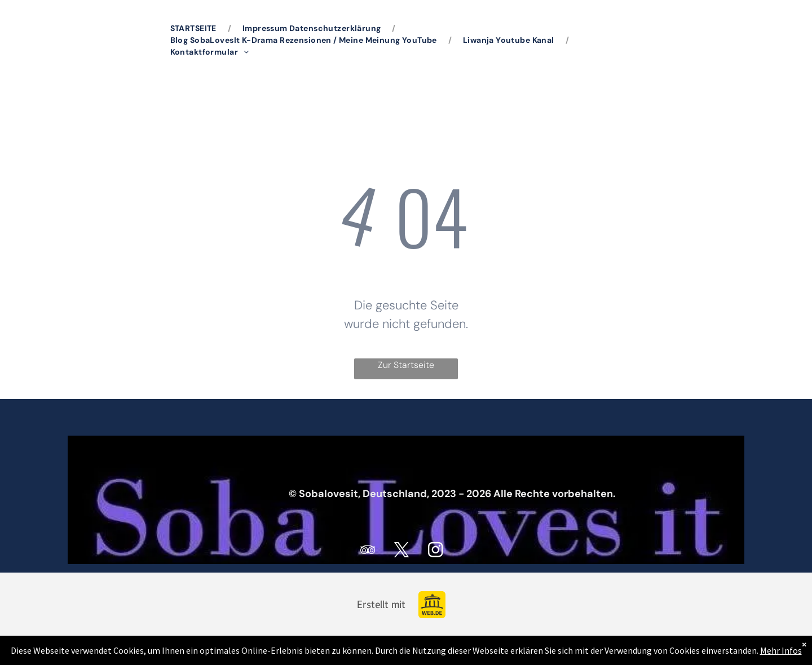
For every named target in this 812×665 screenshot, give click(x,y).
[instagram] (436, 551)
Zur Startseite (406, 365)
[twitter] (402, 551)
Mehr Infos (781, 650)
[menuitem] (195, 28)
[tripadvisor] (368, 551)
